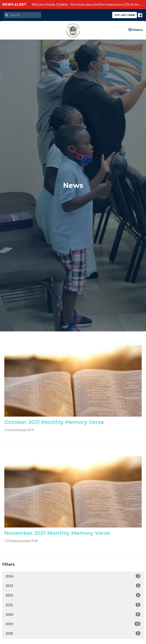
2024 (73, 576)
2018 (73, 633)
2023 (73, 586)
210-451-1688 (125, 15)
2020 (73, 614)
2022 (73, 595)
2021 (73, 605)
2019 (73, 624)
